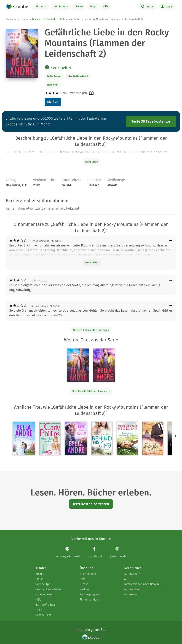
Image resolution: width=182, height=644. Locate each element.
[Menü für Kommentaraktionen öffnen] (170, 241)
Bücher (40, 6)
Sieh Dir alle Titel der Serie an (91, 391)
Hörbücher (60, 6)
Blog (93, 6)
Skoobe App (43, 584)
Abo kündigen (133, 589)
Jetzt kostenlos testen (91, 504)
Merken (53, 102)
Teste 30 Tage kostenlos (151, 121)
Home (25, 19)
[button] (176, 436)
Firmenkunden (89, 600)
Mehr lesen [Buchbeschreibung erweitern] (92, 162)
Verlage (85, 589)
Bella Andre (50, 19)
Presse (84, 584)
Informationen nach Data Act (142, 584)
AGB (127, 579)
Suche (147, 6)
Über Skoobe (88, 574)
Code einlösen (44, 594)
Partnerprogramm (91, 594)
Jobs (82, 579)
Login (167, 6)
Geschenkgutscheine (48, 589)
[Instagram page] (118, 553)
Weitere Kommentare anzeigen (91, 330)
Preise (79, 6)
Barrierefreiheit (45, 605)
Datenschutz (132, 574)
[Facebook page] (95, 553)
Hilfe (106, 6)
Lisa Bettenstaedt (78, 76)
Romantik (53, 85)
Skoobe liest (43, 615)
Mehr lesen (92, 263)
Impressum (131, 594)
